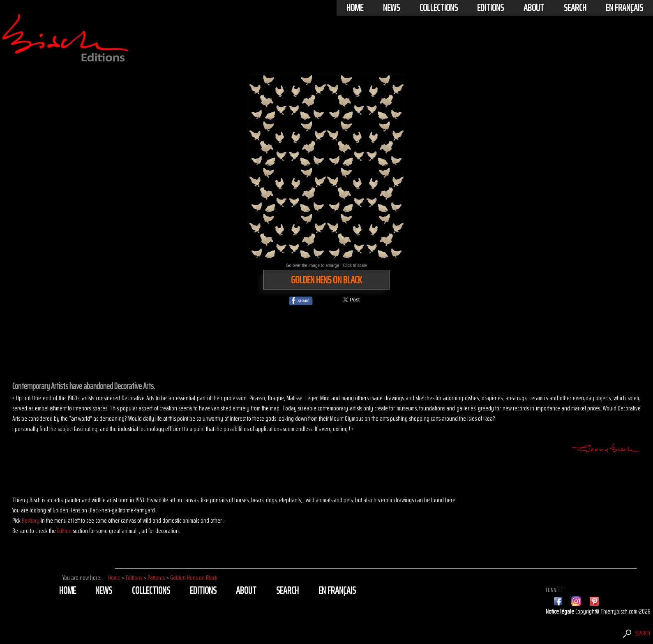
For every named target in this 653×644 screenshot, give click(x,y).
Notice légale (561, 611)
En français (624, 8)
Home (355, 8)
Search (575, 8)
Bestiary (31, 520)
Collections (439, 8)
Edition (64, 531)
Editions (490, 8)
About (534, 8)
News (391, 8)
